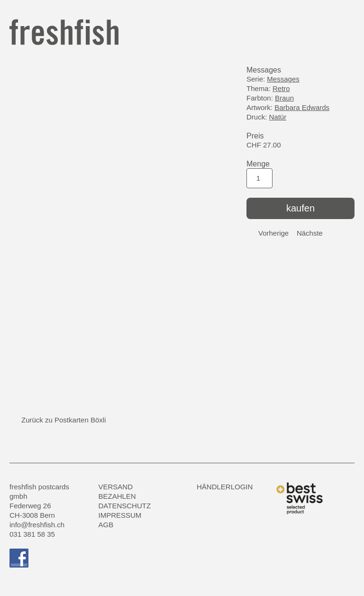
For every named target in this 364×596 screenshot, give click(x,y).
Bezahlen (117, 496)
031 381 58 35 (32, 534)
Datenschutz (125, 506)
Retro (281, 88)
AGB (106, 525)
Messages (283, 79)
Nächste (310, 233)
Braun (284, 98)
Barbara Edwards (302, 107)
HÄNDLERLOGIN (225, 487)
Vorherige (273, 233)
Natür (278, 117)
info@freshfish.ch (37, 525)
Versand (116, 487)
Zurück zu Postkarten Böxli (64, 420)
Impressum (120, 515)
